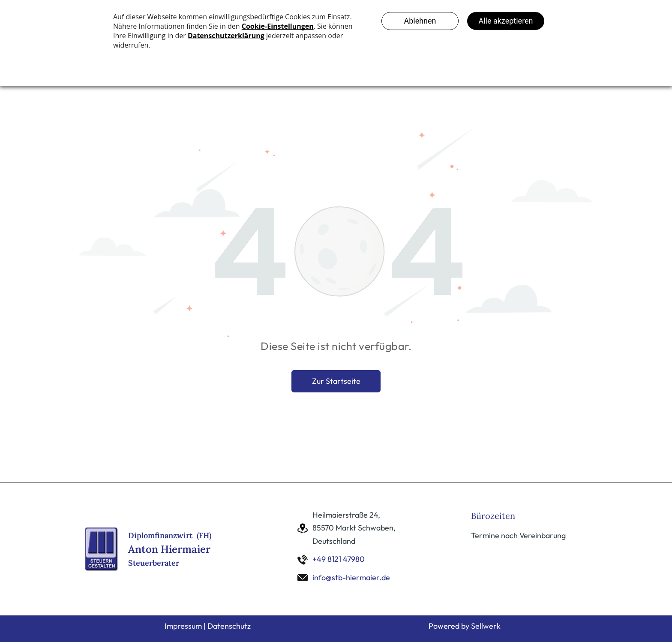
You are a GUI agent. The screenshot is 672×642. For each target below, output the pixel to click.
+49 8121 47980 (339, 559)
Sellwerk (486, 626)
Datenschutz (229, 626)
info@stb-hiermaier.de (351, 577)
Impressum (183, 626)
